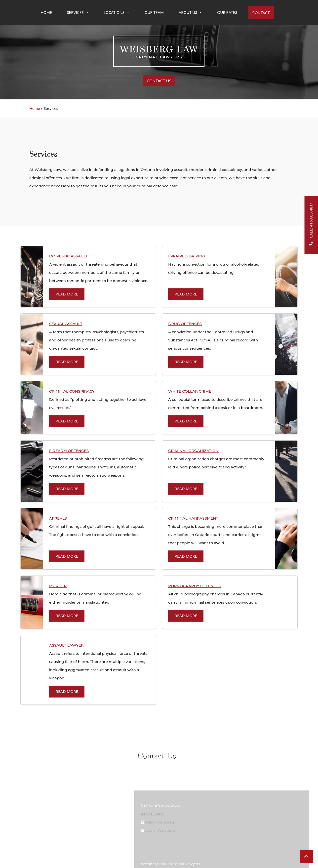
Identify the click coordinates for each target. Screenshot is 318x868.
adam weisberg (159, 822)
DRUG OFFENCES (185, 324)
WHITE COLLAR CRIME (190, 391)
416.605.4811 (153, 814)
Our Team (154, 12)
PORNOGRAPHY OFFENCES (195, 586)
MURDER (58, 586)
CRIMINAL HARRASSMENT (193, 518)
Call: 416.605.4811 (311, 225)
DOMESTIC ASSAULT (69, 256)
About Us (190, 12)
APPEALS (58, 518)
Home (46, 12)
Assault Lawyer (66, 645)
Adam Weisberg (160, 831)
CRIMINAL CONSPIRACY (72, 391)
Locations (117, 12)
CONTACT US (159, 81)
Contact (261, 13)
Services (78, 12)
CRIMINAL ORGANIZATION (193, 451)
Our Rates (227, 12)
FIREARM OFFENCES (69, 451)
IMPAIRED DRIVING (187, 256)
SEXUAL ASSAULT (66, 324)
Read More (67, 294)
